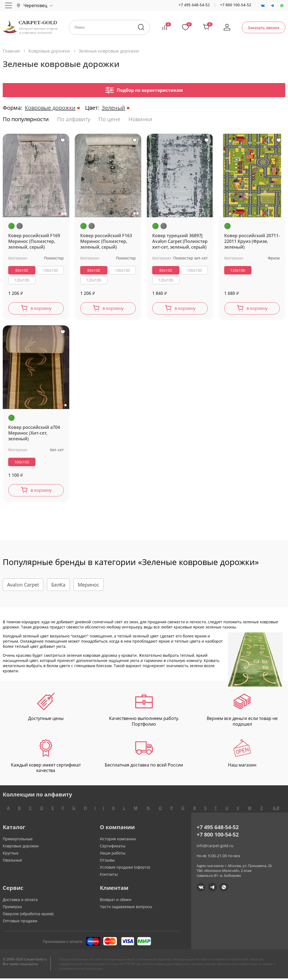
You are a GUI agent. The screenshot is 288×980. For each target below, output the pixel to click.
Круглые (11, 855)
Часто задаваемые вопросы (126, 908)
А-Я (276, 809)
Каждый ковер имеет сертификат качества (46, 758)
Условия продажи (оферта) (125, 869)
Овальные (12, 862)
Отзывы (107, 862)
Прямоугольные (18, 840)
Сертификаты (113, 848)
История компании (118, 840)
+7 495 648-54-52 (194, 5)
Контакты (109, 876)
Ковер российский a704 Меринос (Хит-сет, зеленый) (34, 434)
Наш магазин (242, 755)
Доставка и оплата (20, 901)
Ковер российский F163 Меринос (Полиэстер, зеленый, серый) (106, 241)
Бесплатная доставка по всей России (144, 755)
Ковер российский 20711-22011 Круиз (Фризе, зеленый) (252, 241)
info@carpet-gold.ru (215, 847)
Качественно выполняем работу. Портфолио (144, 712)
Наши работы (113, 855)
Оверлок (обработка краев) (28, 915)
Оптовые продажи (20, 922)
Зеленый (113, 108)
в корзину (41, 309)
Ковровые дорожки (50, 108)
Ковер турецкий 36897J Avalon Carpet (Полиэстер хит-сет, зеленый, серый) (180, 241)
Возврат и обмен (116, 901)
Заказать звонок (264, 28)
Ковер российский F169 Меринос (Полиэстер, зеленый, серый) (34, 241)
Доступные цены (46, 709)
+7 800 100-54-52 (236, 5)
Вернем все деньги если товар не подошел (242, 712)
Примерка (12, 908)
